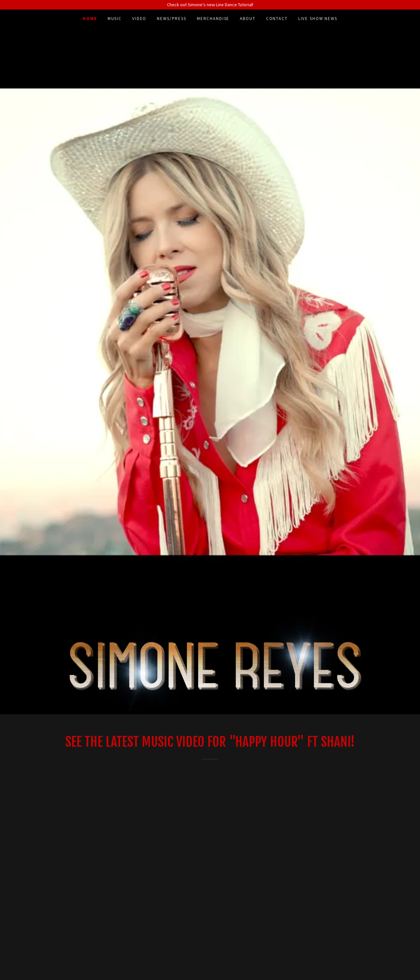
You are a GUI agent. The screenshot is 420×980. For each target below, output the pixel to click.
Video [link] (139, 19)
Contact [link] (277, 19)
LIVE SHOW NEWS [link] (318, 19)
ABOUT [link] (248, 19)
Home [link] (90, 19)
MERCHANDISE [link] (213, 19)
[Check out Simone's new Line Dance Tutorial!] (210, 5)
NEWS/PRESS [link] (172, 19)
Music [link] (115, 19)
